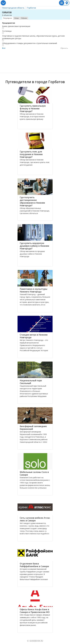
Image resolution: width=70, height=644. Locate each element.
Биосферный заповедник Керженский (33, 428)
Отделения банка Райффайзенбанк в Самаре (34, 565)
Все (4, 48)
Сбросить (64, 48)
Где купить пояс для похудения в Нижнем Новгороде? (31, 154)
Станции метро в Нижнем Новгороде (34, 336)
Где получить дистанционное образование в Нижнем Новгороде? (32, 201)
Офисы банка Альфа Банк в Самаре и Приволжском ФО (35, 611)
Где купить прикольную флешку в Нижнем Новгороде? (33, 108)
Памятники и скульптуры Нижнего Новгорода (33, 290)
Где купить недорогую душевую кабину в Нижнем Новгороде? (34, 246)
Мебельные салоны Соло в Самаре (34, 473)
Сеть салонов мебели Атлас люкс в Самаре (35, 519)
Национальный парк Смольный (31, 382)
